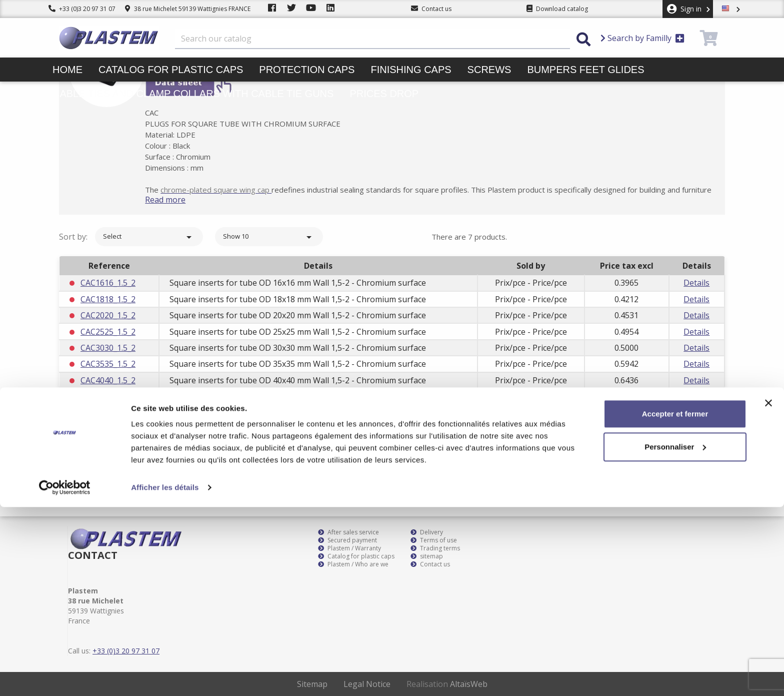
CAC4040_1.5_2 (108, 380)
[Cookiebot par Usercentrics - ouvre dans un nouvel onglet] (65, 676)
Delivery (427, 532)
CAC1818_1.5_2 (108, 299)
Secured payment (347, 540)
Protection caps (307, 70)
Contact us (430, 564)
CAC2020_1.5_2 (108, 315)
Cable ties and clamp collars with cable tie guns (193, 94)
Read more (180, 200)
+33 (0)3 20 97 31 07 (82, 9)
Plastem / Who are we (353, 564)
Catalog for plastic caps (171, 70)
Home (67, 70)
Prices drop (384, 94)
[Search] (372, 39)
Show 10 (269, 237)
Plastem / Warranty (349, 548)
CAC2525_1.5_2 (108, 332)
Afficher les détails (165, 676)
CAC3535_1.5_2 (108, 364)
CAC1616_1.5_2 (108, 283)
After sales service (348, 532)
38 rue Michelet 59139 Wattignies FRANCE (188, 9)
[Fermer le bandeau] (768, 592)
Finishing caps (411, 70)
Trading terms (435, 548)
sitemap (427, 556)
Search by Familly (642, 38)
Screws (489, 70)
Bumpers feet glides (585, 70)
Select (149, 237)
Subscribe (696, 445)
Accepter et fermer (675, 603)
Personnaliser (675, 635)
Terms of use (434, 540)
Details (696, 283)
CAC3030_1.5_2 (108, 348)
